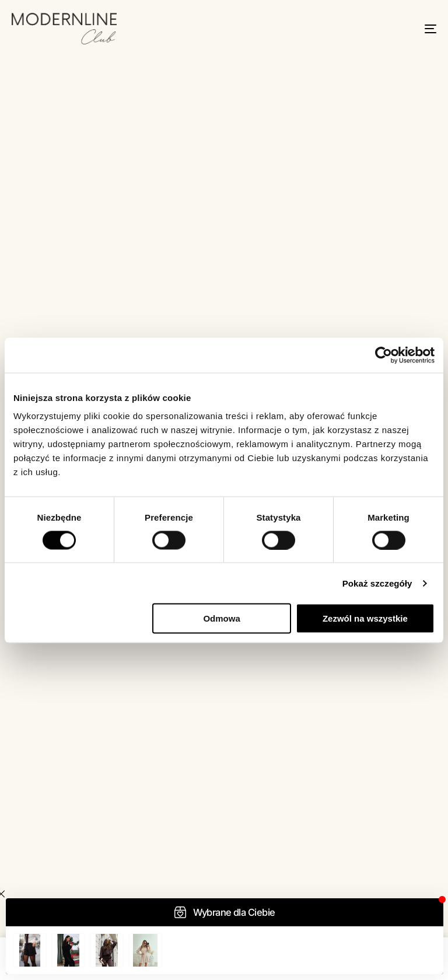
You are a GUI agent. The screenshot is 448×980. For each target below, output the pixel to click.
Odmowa (221, 618)
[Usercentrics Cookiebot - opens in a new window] (384, 355)
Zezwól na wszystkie (365, 618)
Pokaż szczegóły (377, 583)
